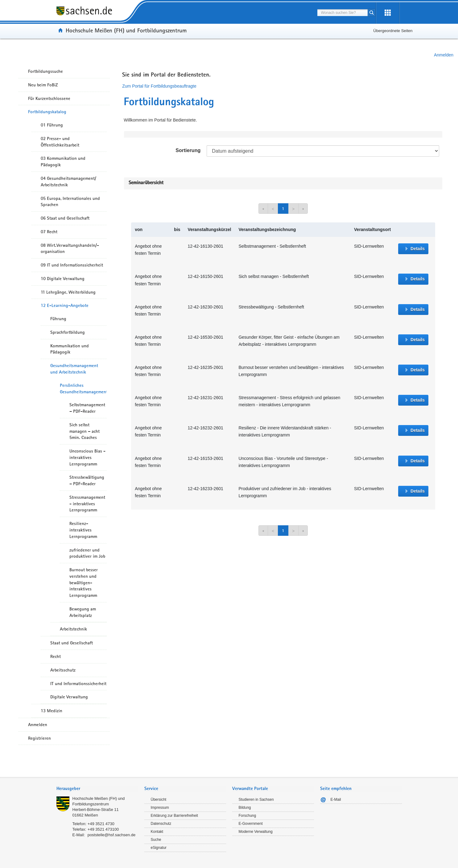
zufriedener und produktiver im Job (87, 553)
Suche (156, 840)
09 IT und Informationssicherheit (72, 265)
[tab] (97, 789)
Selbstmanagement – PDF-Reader (87, 408)
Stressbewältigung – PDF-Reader (87, 480)
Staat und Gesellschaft (72, 643)
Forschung (248, 816)
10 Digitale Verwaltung (63, 279)
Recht (56, 656)
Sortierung (188, 150)
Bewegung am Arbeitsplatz (83, 612)
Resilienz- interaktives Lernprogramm (83, 530)
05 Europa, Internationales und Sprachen (70, 202)
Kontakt (157, 832)
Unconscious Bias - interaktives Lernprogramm (87, 457)
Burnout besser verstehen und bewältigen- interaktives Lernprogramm (84, 583)
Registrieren (39, 738)
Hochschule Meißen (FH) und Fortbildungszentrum (126, 30)
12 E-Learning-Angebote (65, 305)
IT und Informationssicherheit (78, 684)
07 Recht (49, 232)
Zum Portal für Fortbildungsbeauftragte (159, 86)
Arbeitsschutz (63, 670)
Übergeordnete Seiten (393, 31)
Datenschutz (161, 824)
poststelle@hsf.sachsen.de (112, 835)
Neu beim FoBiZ (43, 85)
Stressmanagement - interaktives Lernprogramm (87, 504)
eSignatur (159, 848)
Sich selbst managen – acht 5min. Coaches (85, 431)
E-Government (251, 824)
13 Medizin (52, 711)
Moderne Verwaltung (256, 832)
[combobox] (342, 13)
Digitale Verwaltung (69, 697)
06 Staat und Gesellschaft (65, 218)
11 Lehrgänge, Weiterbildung (68, 292)
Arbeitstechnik (73, 629)
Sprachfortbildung (68, 332)
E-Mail (336, 800)
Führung (58, 319)
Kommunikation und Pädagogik (70, 349)
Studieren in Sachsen (256, 800)
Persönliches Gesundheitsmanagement (83, 389)
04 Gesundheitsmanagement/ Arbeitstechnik (68, 182)
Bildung (245, 808)
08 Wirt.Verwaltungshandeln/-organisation (70, 248)
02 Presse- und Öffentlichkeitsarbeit (60, 142)
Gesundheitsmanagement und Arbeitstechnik (74, 369)
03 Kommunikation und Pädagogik (63, 161)
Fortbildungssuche (45, 71)
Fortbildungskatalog (47, 112)
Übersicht (159, 800)
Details (418, 249)
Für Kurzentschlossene (49, 98)
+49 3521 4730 (101, 824)
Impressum (160, 808)
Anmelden (444, 55)
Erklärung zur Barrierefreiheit (174, 816)
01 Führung (52, 125)
